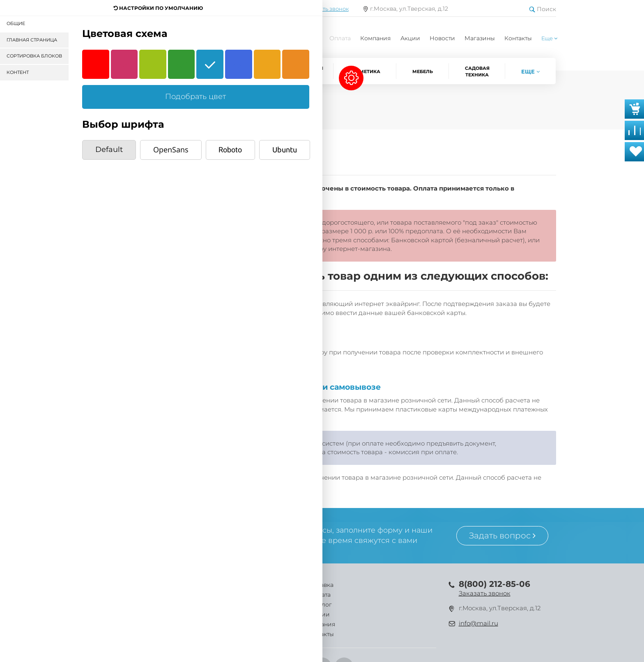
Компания (375, 38)
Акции (410, 38)
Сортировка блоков (34, 56)
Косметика (365, 71)
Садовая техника (477, 71)
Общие (16, 23)
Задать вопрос (502, 536)
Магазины (480, 38)
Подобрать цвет (195, 97)
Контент (18, 72)
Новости (442, 38)
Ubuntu (285, 149)
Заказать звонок (485, 593)
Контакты (518, 38)
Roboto (230, 150)
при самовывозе (346, 387)
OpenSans (171, 149)
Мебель (423, 71)
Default (109, 149)
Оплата (340, 38)
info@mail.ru (478, 623)
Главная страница (32, 40)
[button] (550, 38)
